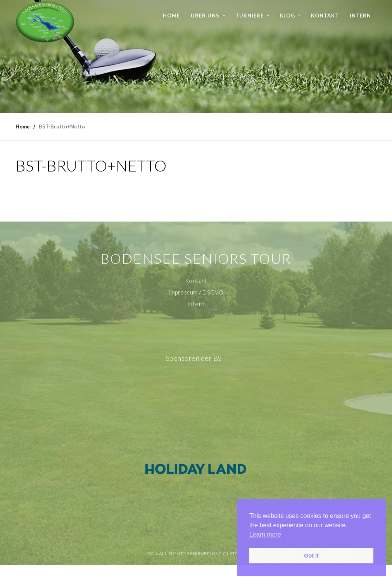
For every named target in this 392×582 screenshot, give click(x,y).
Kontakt (325, 16)
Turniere (250, 16)
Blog (287, 16)
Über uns (205, 16)
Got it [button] (311, 556)
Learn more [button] (265, 534)
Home (171, 16)
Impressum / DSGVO (196, 292)
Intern (360, 16)
